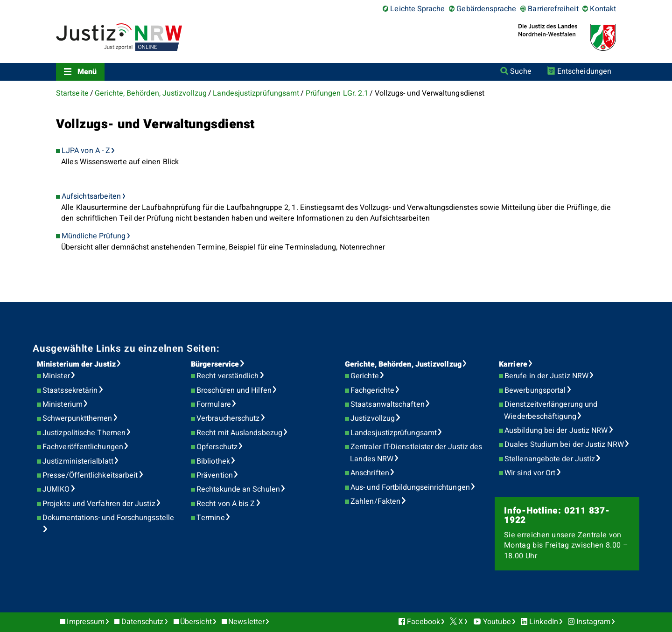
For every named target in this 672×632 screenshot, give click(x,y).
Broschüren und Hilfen (234, 390)
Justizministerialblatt (78, 461)
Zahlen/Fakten (375, 501)
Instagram (593, 622)
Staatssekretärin (70, 390)
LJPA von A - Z (86, 151)
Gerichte (365, 376)
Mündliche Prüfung (94, 236)
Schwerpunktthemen (77, 418)
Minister (56, 376)
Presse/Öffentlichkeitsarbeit (90, 475)
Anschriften (370, 473)
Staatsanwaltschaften (388, 404)
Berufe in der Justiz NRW (546, 376)
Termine (211, 518)
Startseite (72, 93)
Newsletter (246, 622)
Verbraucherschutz (228, 418)
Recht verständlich (227, 376)
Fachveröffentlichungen (83, 447)
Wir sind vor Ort (530, 473)
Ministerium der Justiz (76, 364)
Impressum (86, 622)
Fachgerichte (372, 390)
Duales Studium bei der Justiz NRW (564, 444)
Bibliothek (213, 461)
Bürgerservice (215, 364)
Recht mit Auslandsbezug (239, 433)
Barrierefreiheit (553, 9)
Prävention (215, 475)
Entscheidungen (584, 71)
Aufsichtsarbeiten (91, 196)
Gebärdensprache (486, 9)
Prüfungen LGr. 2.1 (337, 93)
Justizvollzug (373, 418)
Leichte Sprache (417, 9)
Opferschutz (217, 447)
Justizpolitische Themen (84, 433)
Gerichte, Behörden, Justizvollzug (151, 93)
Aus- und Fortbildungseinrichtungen (410, 487)
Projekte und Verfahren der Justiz (99, 504)
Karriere (513, 364)
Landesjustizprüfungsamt (256, 93)
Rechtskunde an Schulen (238, 489)
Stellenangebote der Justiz (550, 459)
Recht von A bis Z (226, 504)
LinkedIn (544, 622)
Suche (521, 71)
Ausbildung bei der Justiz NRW (556, 431)
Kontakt (603, 9)
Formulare (214, 404)
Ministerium (63, 404)
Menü (87, 72)
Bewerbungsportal (535, 390)
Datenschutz (143, 622)
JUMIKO (56, 489)
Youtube (497, 622)
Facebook (423, 622)
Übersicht (196, 622)
